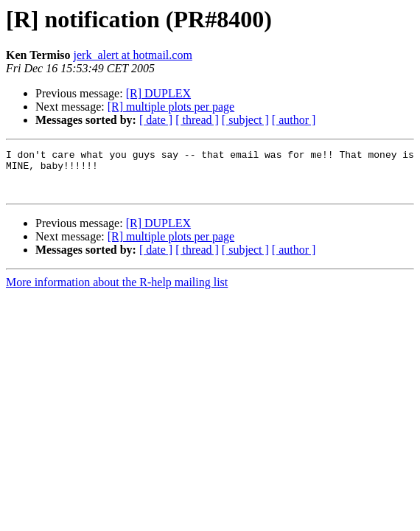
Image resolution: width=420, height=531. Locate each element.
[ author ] (294, 120)
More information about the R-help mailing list (117, 291)
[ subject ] (245, 120)
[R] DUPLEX (158, 93)
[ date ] (156, 120)
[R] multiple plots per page (171, 107)
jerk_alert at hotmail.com (133, 55)
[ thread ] (197, 120)
